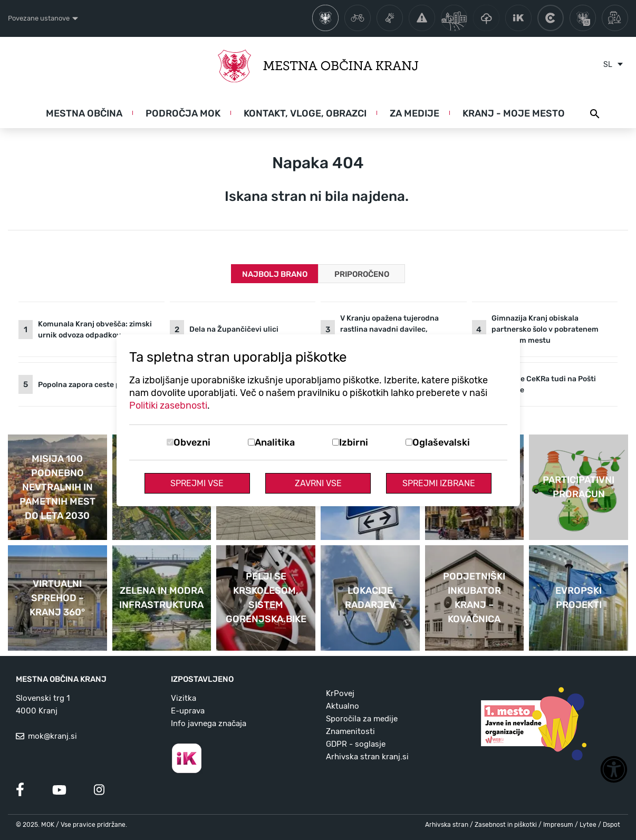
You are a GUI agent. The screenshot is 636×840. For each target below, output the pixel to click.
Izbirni (354, 442)
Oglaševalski (441, 442)
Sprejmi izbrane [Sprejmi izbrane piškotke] (439, 483)
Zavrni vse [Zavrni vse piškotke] (318, 483)
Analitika (275, 442)
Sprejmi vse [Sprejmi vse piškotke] (197, 483)
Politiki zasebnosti (168, 405)
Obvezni (192, 442)
